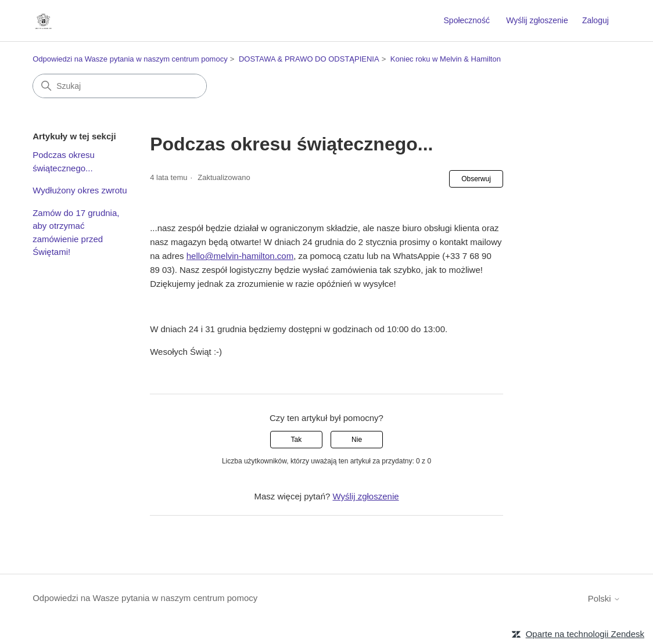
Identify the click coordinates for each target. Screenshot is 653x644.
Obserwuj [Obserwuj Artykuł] (476, 179)
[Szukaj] (120, 86)
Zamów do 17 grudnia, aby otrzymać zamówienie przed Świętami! (76, 233)
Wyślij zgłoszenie (537, 20)
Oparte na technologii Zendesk (585, 634)
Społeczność (467, 20)
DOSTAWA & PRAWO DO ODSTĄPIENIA (309, 59)
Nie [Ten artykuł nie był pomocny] (357, 440)
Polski (604, 598)
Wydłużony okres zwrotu (80, 190)
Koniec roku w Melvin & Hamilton (446, 59)
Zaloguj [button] (595, 20)
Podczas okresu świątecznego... (64, 161)
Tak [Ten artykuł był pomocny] (297, 440)
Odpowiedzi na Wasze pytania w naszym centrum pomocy (130, 59)
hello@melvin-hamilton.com (240, 256)
